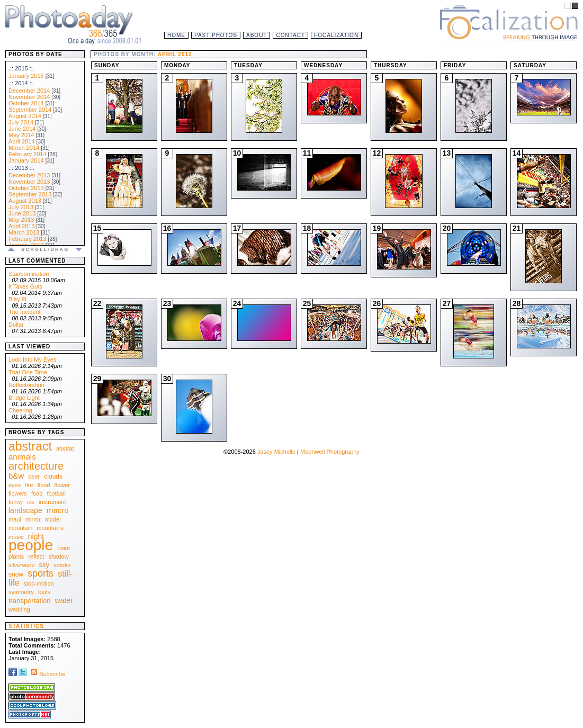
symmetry (21, 592)
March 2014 (24, 148)
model (53, 519)
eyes (15, 485)
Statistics (26, 626)
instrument (52, 502)
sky (44, 565)
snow (16, 574)
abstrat (65, 448)
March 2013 (24, 232)
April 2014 (22, 141)
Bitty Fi (17, 299)
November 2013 (29, 182)
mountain (20, 528)
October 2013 (26, 188)
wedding (19, 609)
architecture (36, 466)
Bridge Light (24, 398)
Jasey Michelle (276, 452)
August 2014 (25, 116)
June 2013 (22, 213)
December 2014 (29, 91)
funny (16, 502)
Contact (290, 35)
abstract (30, 446)
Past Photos (216, 35)
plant (64, 548)
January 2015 (26, 76)
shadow (58, 556)
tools (44, 592)
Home (176, 35)
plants (16, 556)
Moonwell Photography (330, 452)
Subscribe (47, 674)
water (64, 600)
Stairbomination (29, 274)
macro (58, 510)
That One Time (28, 372)
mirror (33, 519)
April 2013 (22, 226)
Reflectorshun (26, 385)
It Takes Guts (25, 286)
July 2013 (21, 207)
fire (29, 485)
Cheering (20, 410)
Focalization (336, 35)
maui (15, 519)
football (56, 493)
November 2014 (29, 97)
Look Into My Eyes (33, 359)
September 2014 (30, 110)
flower (62, 485)
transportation (30, 601)
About (257, 35)
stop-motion (39, 583)
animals (22, 457)
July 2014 (21, 122)
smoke (62, 565)
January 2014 (26, 160)
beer (34, 477)
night (36, 536)
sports (41, 573)
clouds (53, 477)
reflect (36, 556)
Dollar (16, 325)
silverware (22, 565)
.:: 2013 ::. (21, 168)
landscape (25, 510)
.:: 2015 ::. (21, 68)
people (31, 545)
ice (31, 502)
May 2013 (21, 220)
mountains (50, 528)
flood (44, 485)
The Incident (25, 312)
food (37, 493)
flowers (18, 493)
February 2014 (28, 154)
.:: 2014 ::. (21, 83)
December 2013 (29, 175)
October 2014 (26, 103)
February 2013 (28, 239)
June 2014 (22, 129)
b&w (16, 476)
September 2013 (30, 194)
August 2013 (25, 201)
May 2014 (21, 135)
